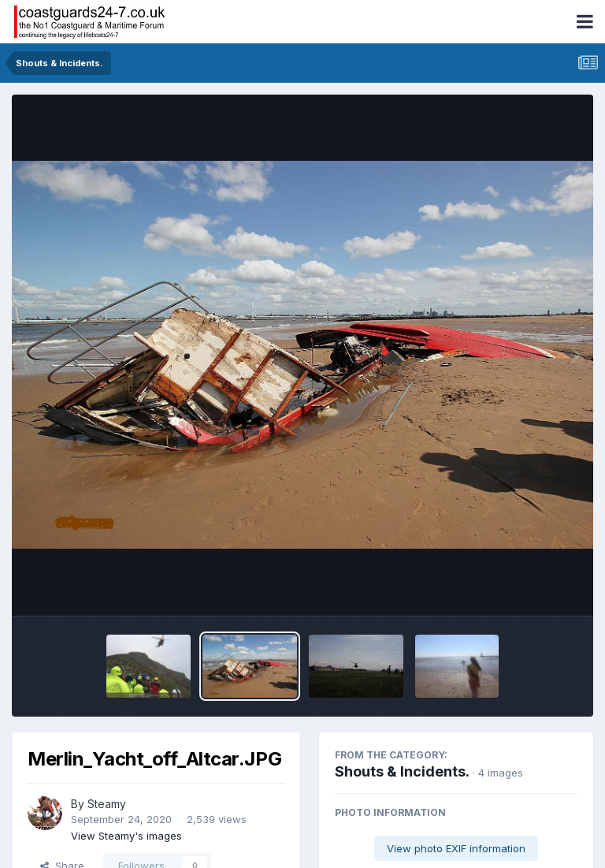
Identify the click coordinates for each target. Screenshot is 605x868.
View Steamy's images (126, 836)
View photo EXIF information (456, 848)
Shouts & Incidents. (402, 771)
